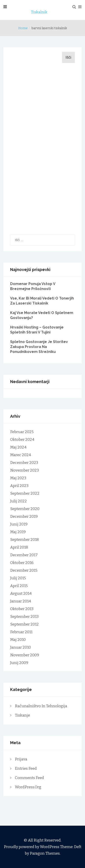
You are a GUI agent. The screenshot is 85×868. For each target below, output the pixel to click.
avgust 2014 (21, 593)
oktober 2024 (22, 440)
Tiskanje (22, 715)
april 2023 (19, 486)
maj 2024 (18, 447)
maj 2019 (18, 532)
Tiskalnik (39, 12)
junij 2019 (19, 524)
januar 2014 (21, 601)
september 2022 (25, 493)
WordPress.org (28, 787)
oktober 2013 (22, 609)
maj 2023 (18, 478)
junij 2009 (19, 663)
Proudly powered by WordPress (32, 847)
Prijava (21, 759)
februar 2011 (21, 632)
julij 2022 (18, 501)
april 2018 (19, 547)
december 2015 (24, 570)
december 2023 (24, 463)
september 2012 (24, 624)
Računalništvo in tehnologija (41, 706)
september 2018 (24, 540)
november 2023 (24, 470)
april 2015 (19, 586)
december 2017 (24, 555)
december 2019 (24, 517)
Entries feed (26, 768)
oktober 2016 (22, 563)
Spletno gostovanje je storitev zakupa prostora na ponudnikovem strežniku (39, 347)
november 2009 (25, 655)
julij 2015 (18, 578)
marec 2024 (21, 455)
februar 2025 (22, 432)
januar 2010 (21, 647)
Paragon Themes (45, 853)
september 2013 (24, 617)
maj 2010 (18, 640)
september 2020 (25, 509)
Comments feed (29, 778)
